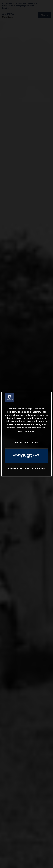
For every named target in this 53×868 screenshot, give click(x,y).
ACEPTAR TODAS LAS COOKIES (26, 456)
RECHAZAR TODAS (26, 443)
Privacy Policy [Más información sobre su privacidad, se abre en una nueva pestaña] (23, 431)
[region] (26, 434)
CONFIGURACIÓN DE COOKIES (26, 468)
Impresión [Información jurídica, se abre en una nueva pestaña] (32, 431)
